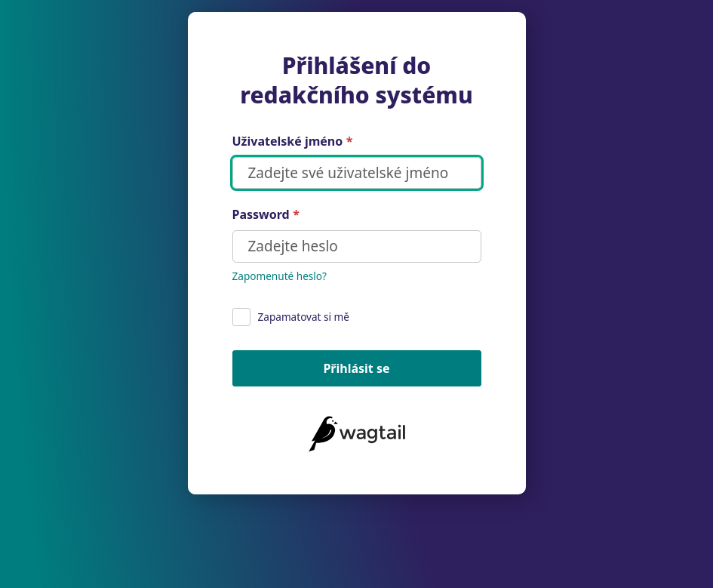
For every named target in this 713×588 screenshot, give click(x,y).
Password (266, 215)
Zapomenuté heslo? (280, 276)
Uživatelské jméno (293, 142)
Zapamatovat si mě (291, 317)
